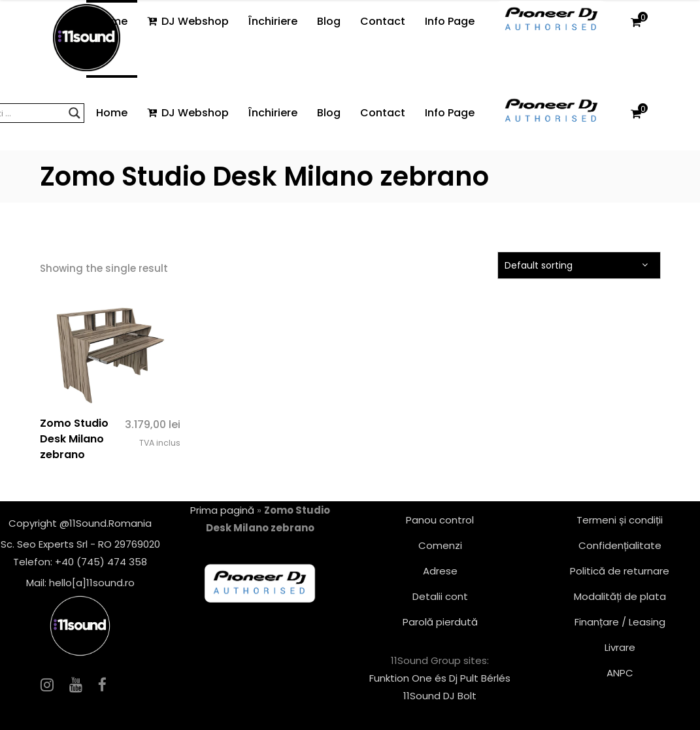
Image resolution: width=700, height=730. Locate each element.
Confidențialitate (620, 545)
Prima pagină (222, 510)
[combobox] (579, 265)
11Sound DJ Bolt (440, 696)
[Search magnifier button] (75, 113)
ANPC (620, 673)
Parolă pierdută (440, 622)
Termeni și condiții (620, 520)
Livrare (620, 647)
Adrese (440, 571)
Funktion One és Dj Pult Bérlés (440, 678)
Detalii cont (440, 596)
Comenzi (440, 545)
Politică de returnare (620, 571)
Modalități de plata (620, 596)
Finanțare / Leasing (620, 622)
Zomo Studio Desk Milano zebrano (74, 439)
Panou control (440, 520)
